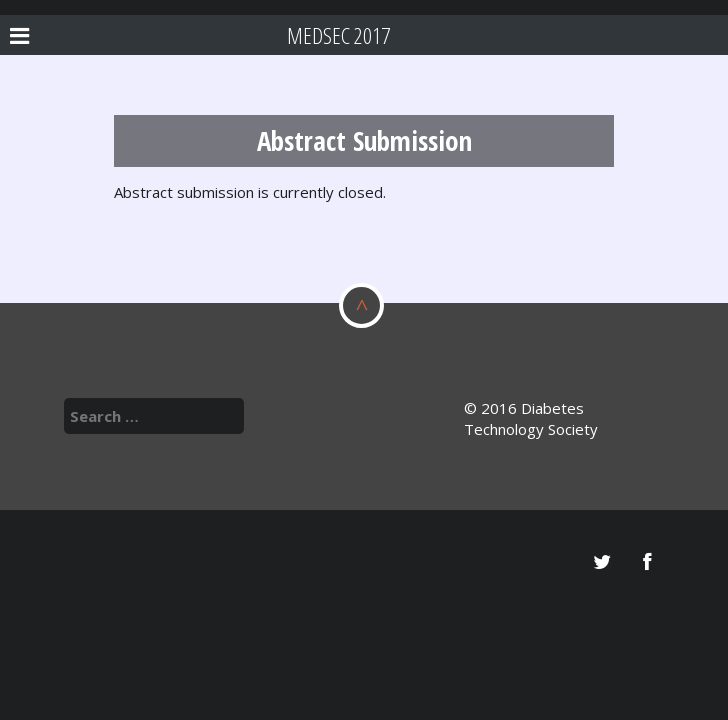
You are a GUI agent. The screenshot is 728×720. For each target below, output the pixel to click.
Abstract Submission (364, 140)
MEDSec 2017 (338, 35)
